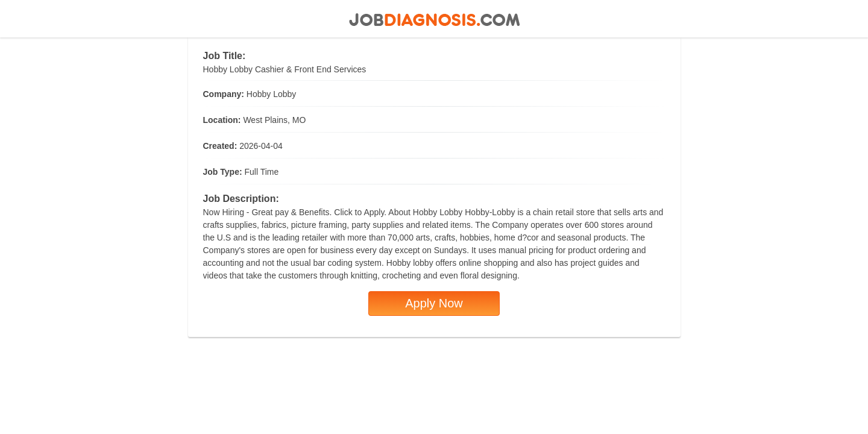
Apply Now (434, 303)
